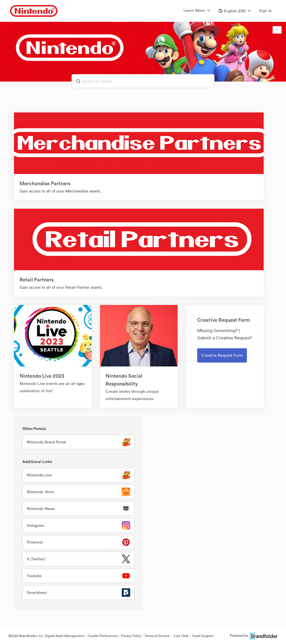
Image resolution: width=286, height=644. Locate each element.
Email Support (202, 636)
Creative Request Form (222, 355)
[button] (234, 11)
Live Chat (181, 636)
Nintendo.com (40, 475)
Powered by (254, 635)
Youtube (34, 576)
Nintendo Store (40, 492)
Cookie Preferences (103, 636)
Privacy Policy (131, 636)
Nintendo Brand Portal (46, 442)
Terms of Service (157, 636)
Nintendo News (41, 509)
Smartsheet (37, 593)
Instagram (35, 525)
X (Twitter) (36, 559)
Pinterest (35, 542)
